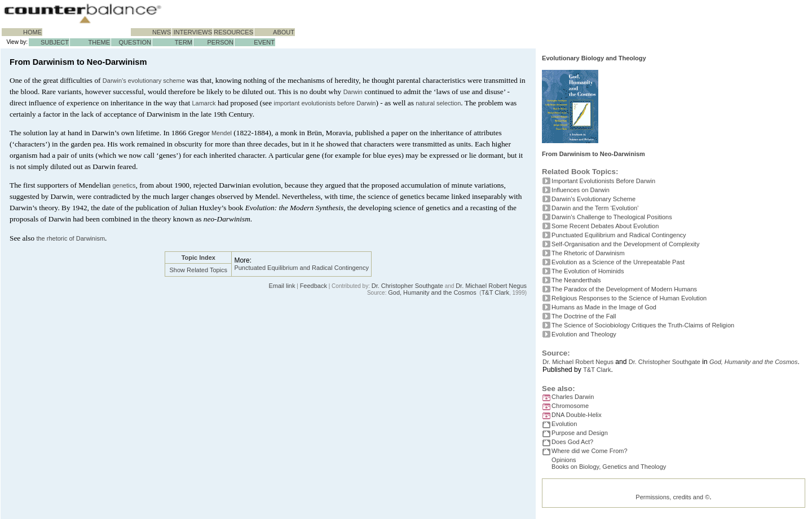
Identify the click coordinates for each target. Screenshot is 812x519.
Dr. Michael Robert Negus (491, 286)
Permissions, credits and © (672, 502)
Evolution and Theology (584, 334)
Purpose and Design (580, 433)
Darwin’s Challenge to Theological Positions (612, 217)
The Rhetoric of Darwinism (588, 253)
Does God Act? (572, 442)
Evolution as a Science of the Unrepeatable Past (618, 262)
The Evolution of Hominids (588, 271)
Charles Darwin (573, 397)
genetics (124, 185)
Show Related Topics (199, 270)
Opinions (564, 460)
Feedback (314, 286)
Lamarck (204, 103)
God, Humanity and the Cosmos (432, 292)
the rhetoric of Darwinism (70, 238)
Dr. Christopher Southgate (407, 286)
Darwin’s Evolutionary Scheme (593, 199)
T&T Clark (495, 292)
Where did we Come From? (590, 451)
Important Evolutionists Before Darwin (603, 181)
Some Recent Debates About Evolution (605, 226)
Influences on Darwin (581, 190)
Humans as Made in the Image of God (604, 307)
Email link (282, 286)
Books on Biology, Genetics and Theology (609, 469)
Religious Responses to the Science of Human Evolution (629, 298)
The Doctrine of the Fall (584, 316)
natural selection (438, 103)
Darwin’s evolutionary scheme (144, 81)
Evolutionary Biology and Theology (594, 58)
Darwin (353, 92)
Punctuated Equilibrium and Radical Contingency (301, 268)
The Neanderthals (576, 280)
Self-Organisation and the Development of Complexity (625, 244)
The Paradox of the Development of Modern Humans (624, 289)
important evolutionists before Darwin (325, 103)
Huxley (210, 208)
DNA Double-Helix (577, 415)
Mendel (222, 133)
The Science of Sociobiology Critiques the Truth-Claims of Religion (643, 325)
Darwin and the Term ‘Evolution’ (595, 208)
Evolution (564, 424)
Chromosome (570, 406)
